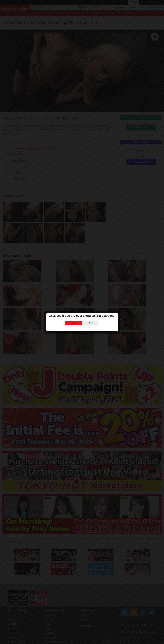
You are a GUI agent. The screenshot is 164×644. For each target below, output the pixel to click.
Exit (91, 323)
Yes (73, 323)
